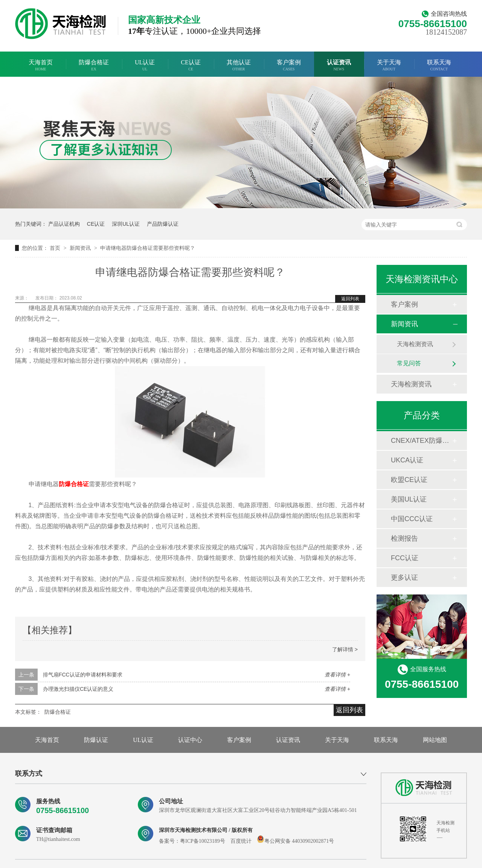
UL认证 (145, 65)
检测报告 (404, 538)
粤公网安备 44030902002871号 (296, 841)
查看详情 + (337, 675)
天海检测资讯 (415, 344)
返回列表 (350, 299)
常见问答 (409, 363)
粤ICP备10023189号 (203, 841)
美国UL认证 (409, 499)
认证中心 (190, 740)
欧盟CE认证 (409, 480)
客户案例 (289, 65)
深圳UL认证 (126, 224)
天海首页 (41, 65)
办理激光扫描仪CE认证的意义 (78, 689)
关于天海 (389, 65)
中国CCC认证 (412, 519)
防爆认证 (96, 740)
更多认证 (404, 578)
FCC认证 (405, 558)
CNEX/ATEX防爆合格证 (421, 441)
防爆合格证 (94, 65)
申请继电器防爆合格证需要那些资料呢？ (148, 248)
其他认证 (239, 65)
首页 (56, 248)
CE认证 (191, 65)
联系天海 (439, 65)
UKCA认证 (407, 460)
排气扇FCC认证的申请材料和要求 (83, 675)
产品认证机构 (64, 224)
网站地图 (435, 740)
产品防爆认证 (163, 224)
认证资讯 (339, 65)
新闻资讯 (81, 248)
